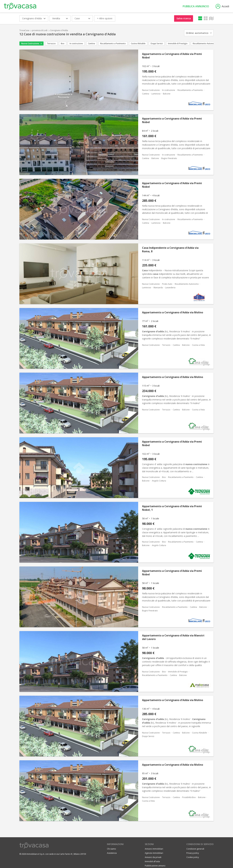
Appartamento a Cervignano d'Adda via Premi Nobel (172, 56)
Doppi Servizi (157, 43)
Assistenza (112, 853)
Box (63, 43)
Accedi (222, 6)
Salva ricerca (184, 18)
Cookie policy (193, 857)
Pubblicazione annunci (155, 866)
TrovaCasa (24, 30)
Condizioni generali (195, 849)
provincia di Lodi (40, 30)
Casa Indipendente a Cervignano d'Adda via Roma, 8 (170, 250)
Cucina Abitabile (138, 43)
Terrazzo (51, 43)
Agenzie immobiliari (154, 853)
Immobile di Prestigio (178, 43)
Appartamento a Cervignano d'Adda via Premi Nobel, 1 (172, 508)
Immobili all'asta (152, 861)
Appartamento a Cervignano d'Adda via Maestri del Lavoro (173, 637)
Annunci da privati (153, 857)
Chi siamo (111, 849)
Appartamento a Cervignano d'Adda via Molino (173, 312)
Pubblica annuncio (196, 6)
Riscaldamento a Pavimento (113, 43)
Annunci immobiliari (154, 849)
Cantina (92, 43)
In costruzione (76, 43)
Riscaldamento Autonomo (205, 43)
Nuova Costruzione (30, 43)
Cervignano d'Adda (59, 30)
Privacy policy (193, 853)
